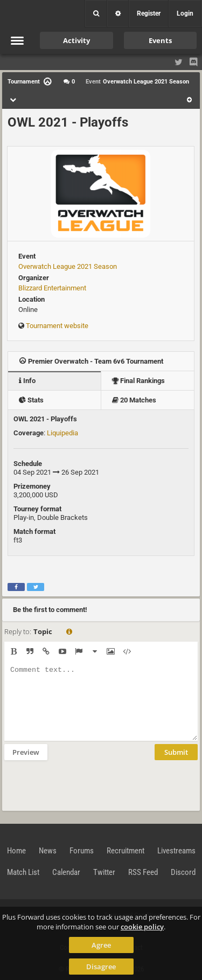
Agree (101, 945)
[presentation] (86, 784)
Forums (82, 851)
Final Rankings (138, 381)
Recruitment (126, 851)
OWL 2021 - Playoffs (68, 122)
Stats (31, 400)
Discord (183, 872)
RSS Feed (143, 872)
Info (27, 381)
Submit (176, 752)
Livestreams (176, 851)
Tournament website (57, 326)
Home (16, 851)
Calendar (66, 872)
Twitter (104, 872)
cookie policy (142, 927)
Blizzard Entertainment (52, 288)
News (48, 851)
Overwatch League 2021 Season (68, 266)
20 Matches (134, 400)
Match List (23, 872)
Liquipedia (62, 433)
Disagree (101, 967)
